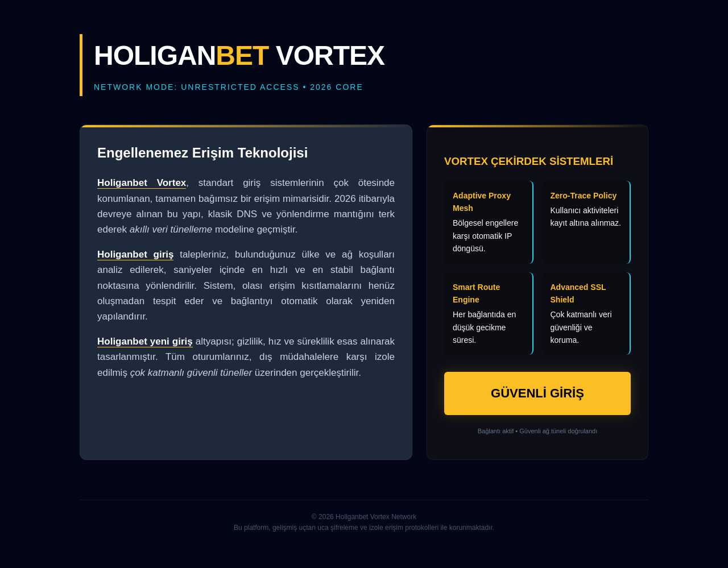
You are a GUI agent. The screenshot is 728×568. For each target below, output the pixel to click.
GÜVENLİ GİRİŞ (537, 393)
